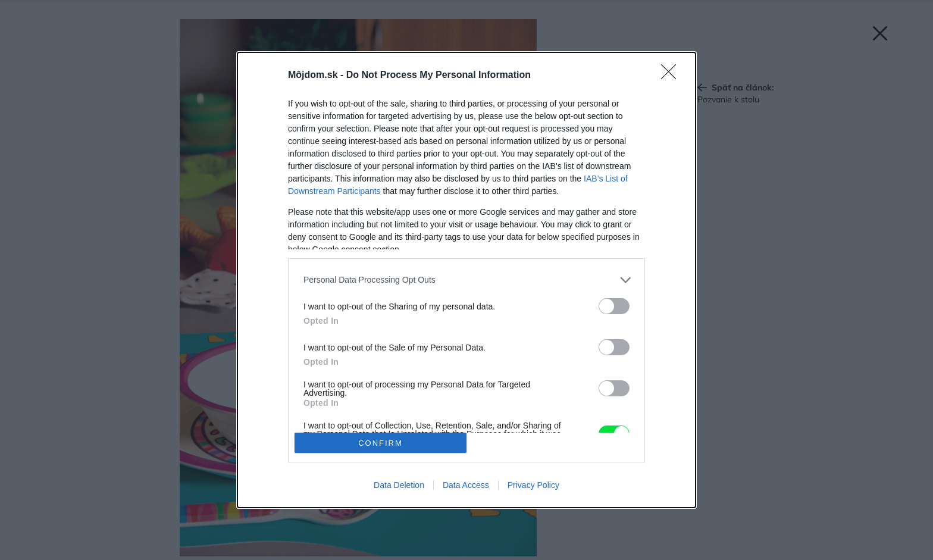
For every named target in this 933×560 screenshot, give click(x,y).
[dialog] (467, 280)
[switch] (614, 306)
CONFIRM (381, 443)
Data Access (466, 485)
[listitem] (467, 280)
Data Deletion (399, 485)
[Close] (672, 76)
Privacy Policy (533, 485)
